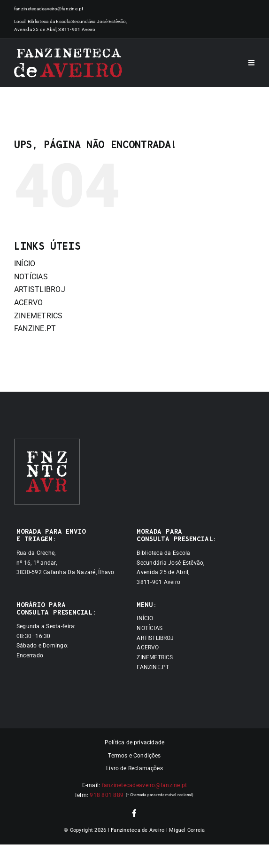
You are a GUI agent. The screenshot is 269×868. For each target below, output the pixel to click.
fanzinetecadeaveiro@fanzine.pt (49, 9)
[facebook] (134, 813)
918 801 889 (107, 795)
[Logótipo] (68, 63)
